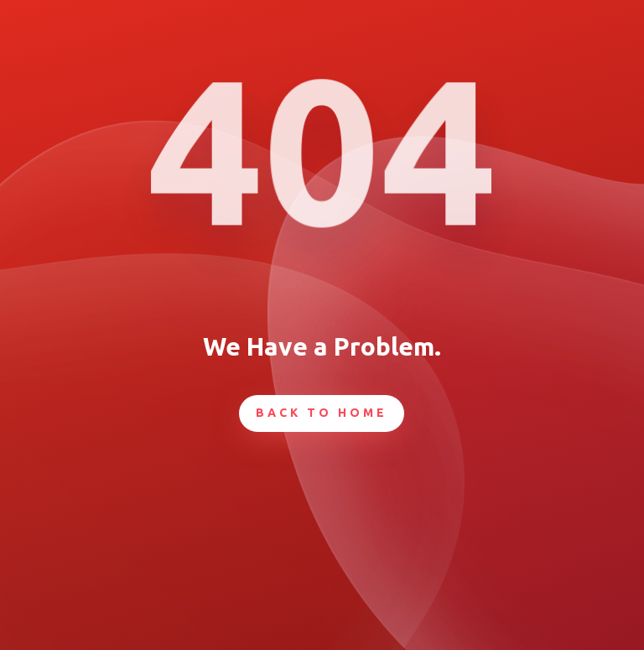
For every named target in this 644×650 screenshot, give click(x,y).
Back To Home (322, 413)
